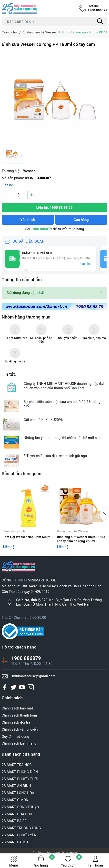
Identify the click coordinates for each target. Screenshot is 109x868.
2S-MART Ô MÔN (15, 800)
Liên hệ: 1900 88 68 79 (54, 208)
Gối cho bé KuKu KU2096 (43, 420)
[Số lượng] (19, 195)
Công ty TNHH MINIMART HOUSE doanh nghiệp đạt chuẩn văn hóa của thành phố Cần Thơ (64, 386)
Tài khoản (95, 861)
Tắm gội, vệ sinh (14, 531)
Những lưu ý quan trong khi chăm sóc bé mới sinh (63, 438)
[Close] (101, 293)
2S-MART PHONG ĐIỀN (20, 772)
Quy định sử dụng (15, 737)
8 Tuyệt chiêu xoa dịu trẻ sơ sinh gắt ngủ (55, 456)
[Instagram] (31, 687)
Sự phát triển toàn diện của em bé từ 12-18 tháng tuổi (62, 404)
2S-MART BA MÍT (15, 842)
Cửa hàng (81, 220)
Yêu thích (71, 861)
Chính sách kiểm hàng (19, 743)
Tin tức (9, 374)
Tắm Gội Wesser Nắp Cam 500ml (27, 537)
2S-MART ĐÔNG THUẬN (20, 807)
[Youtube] (22, 687)
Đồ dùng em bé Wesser (73, 531)
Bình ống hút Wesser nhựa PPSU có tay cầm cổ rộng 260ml (81, 539)
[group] (54, 99)
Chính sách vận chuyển (20, 729)
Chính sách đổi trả (16, 722)
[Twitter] (13, 687)
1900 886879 (97, 8)
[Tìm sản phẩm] (54, 21)
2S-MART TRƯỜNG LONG (21, 828)
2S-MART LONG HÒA (18, 793)
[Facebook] (5, 687)
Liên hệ (7, 185)
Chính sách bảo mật (17, 708)
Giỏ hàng (44, 861)
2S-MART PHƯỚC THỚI (20, 779)
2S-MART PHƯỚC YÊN (19, 835)
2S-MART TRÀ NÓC (17, 765)
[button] (104, 515)
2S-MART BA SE (14, 821)
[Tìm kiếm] (100, 21)
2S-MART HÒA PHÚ (17, 814)
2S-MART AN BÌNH (16, 786)
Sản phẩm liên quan (22, 474)
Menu (14, 861)
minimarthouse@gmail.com (34, 676)
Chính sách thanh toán (19, 715)
